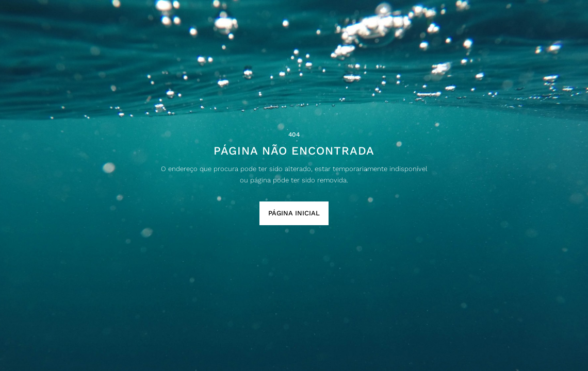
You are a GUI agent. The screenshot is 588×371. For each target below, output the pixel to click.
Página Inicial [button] (294, 213)
